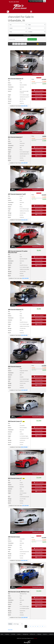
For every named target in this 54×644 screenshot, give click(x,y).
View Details (39, 99)
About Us (45, 634)
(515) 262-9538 (25, 278)
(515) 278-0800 (24, 447)
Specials (19, 634)
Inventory (7, 634)
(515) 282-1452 (24, 106)
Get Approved (25, 634)
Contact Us (51, 634)
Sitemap (35, 638)
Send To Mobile (39, 96)
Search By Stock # (32, 39)
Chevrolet (10, 630)
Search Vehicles (27, 35)
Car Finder (13, 634)
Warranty (39, 634)
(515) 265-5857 (24, 163)
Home (2, 634)
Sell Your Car (33, 634)
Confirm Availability (39, 90)
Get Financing (39, 93)
